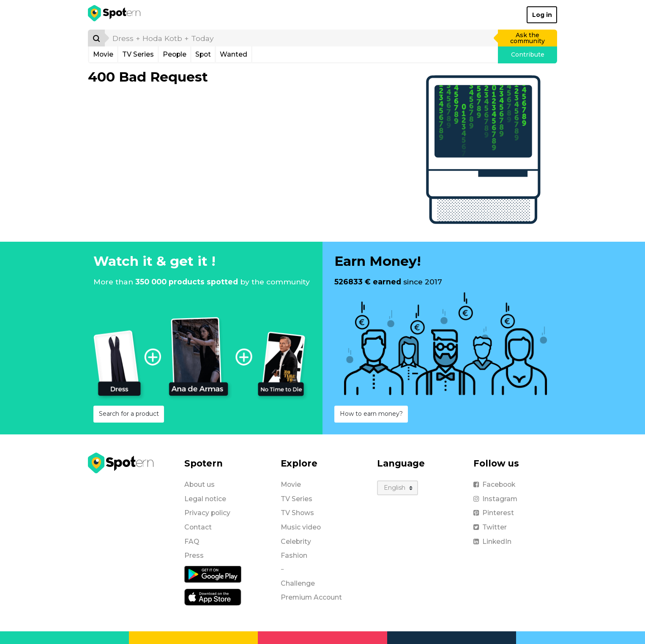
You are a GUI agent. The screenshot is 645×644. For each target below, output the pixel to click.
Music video (301, 527)
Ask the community (527, 38)
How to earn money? (371, 414)
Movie (103, 54)
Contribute (528, 55)
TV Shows (297, 513)
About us (200, 484)
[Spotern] (115, 15)
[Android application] (213, 574)
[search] (302, 38)
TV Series (138, 54)
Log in (542, 15)
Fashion (294, 555)
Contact (198, 527)
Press (194, 555)
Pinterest (494, 513)
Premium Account (311, 597)
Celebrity (296, 542)
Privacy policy (207, 513)
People (175, 54)
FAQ (192, 542)
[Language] (398, 488)
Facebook (494, 484)
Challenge (298, 583)
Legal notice (205, 499)
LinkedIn (492, 542)
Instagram (495, 499)
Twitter (490, 527)
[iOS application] (213, 597)
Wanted (234, 54)
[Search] (96, 38)
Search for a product (129, 414)
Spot (203, 54)
